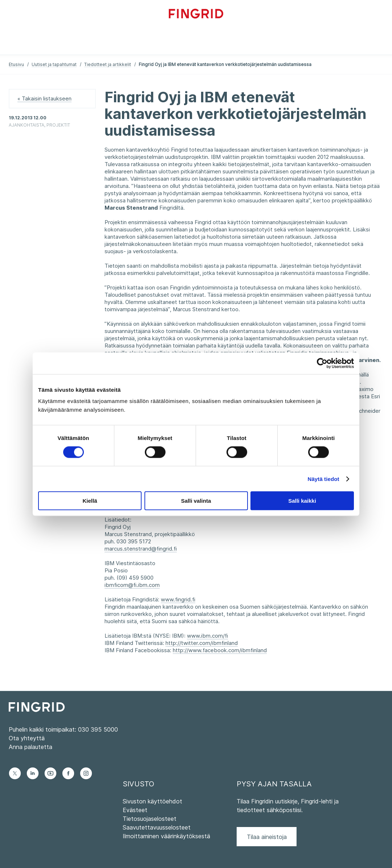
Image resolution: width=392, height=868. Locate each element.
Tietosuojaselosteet (150, 819)
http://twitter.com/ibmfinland (202, 643)
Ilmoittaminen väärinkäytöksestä (166, 836)
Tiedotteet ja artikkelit (108, 64)
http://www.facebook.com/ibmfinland (220, 650)
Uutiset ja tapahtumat (54, 64)
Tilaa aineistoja (267, 837)
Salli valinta (196, 501)
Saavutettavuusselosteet (157, 827)
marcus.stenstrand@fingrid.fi (141, 549)
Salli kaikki (302, 501)
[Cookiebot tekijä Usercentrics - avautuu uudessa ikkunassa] (322, 363)
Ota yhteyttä (27, 738)
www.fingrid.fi (178, 599)
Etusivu (16, 64)
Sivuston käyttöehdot (152, 801)
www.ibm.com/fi (207, 636)
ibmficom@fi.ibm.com (132, 585)
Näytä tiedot (324, 479)
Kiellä (90, 501)
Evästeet (135, 810)
